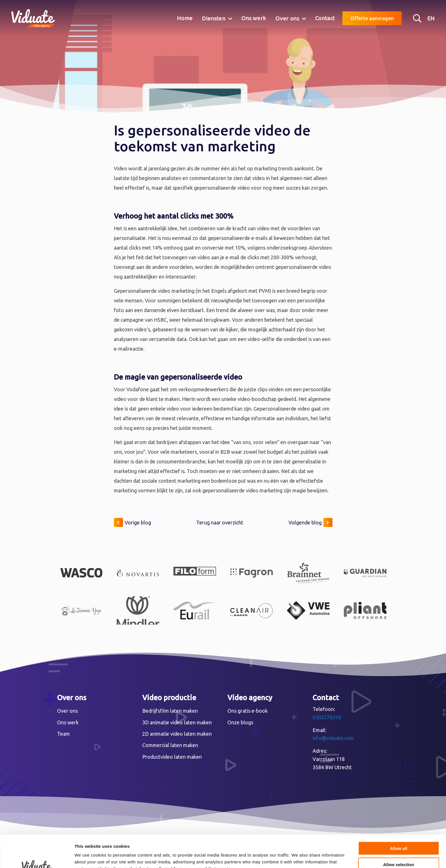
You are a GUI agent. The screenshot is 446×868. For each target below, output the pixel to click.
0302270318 (327, 717)
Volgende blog (310, 522)
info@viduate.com (333, 738)
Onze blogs (240, 722)
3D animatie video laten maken (177, 722)
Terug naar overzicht (220, 522)
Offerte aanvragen (372, 18)
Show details (298, 857)
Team (63, 734)
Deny (399, 850)
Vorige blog (132, 522)
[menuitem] (185, 18)
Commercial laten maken (170, 745)
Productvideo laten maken (172, 757)
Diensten (214, 18)
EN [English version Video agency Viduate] (431, 18)
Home (185, 18)
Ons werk (254, 18)
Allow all (399, 818)
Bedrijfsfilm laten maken (170, 711)
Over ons (287, 18)
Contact (325, 18)
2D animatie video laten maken (177, 734)
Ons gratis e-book (248, 711)
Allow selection (398, 834)
